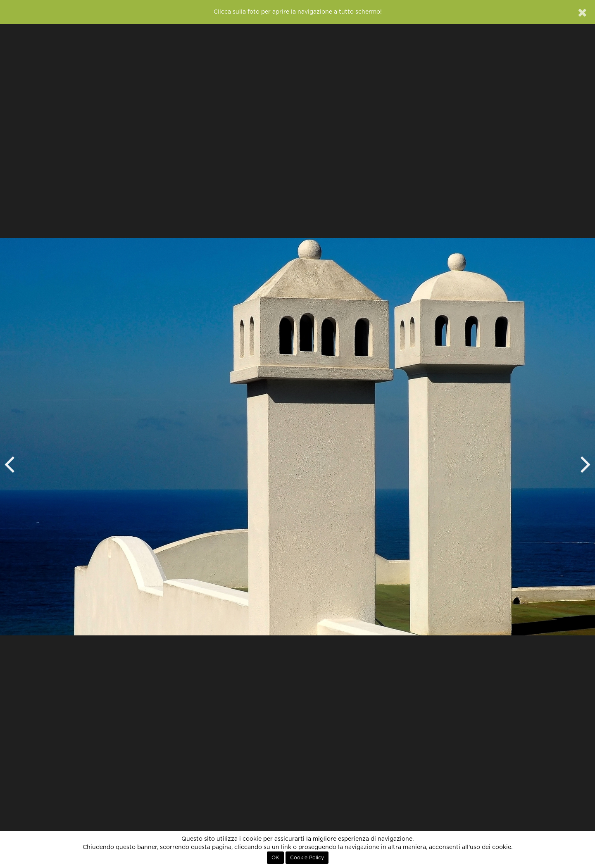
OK (275, 858)
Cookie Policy (307, 858)
